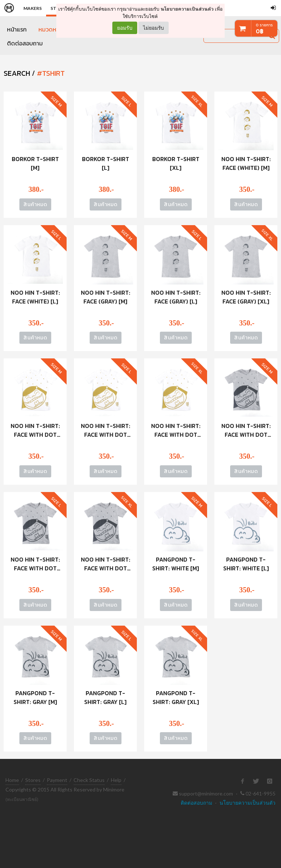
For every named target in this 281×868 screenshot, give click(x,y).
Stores (33, 780)
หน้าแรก (17, 29)
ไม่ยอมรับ (153, 28)
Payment (57, 780)
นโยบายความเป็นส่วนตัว (187, 9)
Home (12, 780)
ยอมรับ (125, 28)
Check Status (89, 780)
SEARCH (17, 73)
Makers (33, 8)
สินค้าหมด (35, 204)
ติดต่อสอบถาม (25, 43)
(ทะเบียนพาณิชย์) (22, 799)
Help (116, 780)
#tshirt (51, 73)
